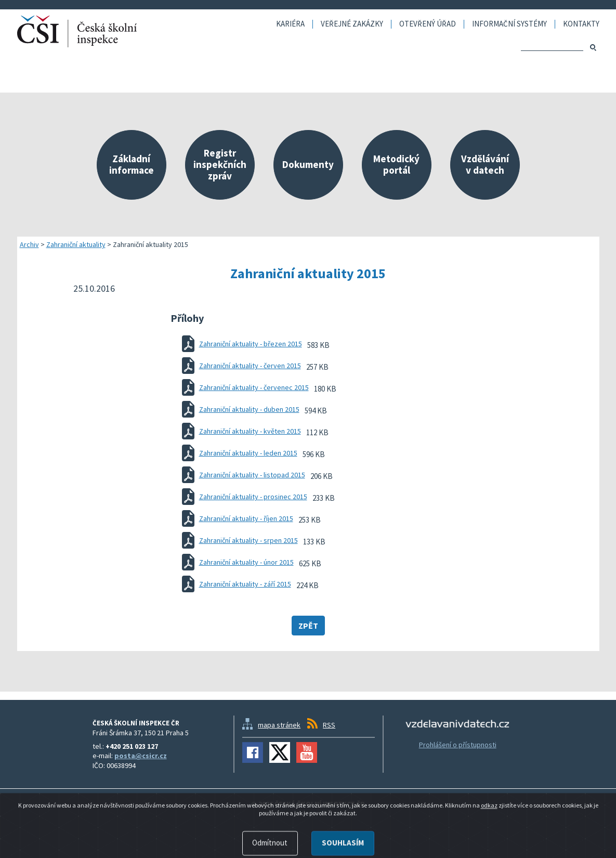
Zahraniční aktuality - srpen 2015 (248, 540)
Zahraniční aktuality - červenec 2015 (254, 387)
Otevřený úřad (428, 24)
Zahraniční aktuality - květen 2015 (250, 431)
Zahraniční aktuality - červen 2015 (250, 366)
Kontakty (581, 24)
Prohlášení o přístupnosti (458, 745)
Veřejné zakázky (352, 24)
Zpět (308, 626)
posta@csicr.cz (141, 756)
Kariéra (290, 24)
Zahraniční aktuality (76, 244)
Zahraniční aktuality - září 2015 (245, 584)
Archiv (29, 244)
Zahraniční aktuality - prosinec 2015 (253, 497)
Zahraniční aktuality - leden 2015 (248, 453)
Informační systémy (509, 24)
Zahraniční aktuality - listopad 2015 (252, 475)
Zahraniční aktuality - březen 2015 (251, 344)
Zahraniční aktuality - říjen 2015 (246, 518)
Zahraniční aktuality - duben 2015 (249, 409)
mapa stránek (279, 725)
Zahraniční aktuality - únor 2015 (246, 562)
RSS (329, 725)
